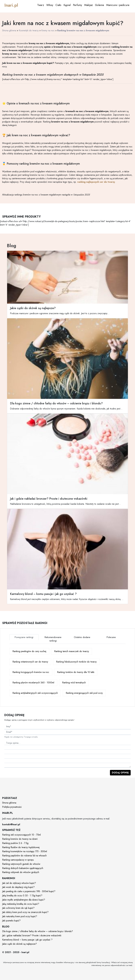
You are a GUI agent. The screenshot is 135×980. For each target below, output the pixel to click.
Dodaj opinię (120, 773)
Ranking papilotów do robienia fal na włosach (24, 856)
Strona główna (9, 30)
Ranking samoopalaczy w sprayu (18, 860)
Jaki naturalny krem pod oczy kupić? (20, 916)
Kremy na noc (48, 30)
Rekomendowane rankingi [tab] (53, 639)
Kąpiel (67, 5)
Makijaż (89, 5)
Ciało (58, 5)
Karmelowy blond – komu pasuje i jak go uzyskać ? (27, 940)
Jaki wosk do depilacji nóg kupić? (18, 887)
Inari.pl (11, 5)
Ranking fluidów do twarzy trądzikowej (21, 847)
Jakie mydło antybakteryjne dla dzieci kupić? (24, 900)
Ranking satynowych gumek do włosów (21, 864)
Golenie (100, 5)
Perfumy (77, 5)
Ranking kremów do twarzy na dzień (20, 839)
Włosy (50, 5)
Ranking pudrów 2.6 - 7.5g (15, 843)
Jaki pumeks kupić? (11, 921)
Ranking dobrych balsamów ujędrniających (23, 868)
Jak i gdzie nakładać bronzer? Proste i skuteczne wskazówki (32, 935)
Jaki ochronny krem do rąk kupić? (18, 908)
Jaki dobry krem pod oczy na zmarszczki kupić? (25, 912)
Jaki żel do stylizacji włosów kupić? (19, 883)
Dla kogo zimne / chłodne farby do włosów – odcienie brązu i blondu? (38, 931)
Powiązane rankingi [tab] (24, 637)
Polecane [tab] (111, 637)
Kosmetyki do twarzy (29, 30)
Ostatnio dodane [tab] (82, 637)
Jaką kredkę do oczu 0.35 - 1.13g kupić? (22, 896)
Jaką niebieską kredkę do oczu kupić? (21, 904)
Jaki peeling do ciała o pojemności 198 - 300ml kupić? (29, 891)
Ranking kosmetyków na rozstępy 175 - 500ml (25, 851)
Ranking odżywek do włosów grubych (21, 872)
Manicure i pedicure (118, 5)
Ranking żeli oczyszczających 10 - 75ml (21, 835)
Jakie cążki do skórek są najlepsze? (19, 944)
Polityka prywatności (12, 807)
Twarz (41, 5)
